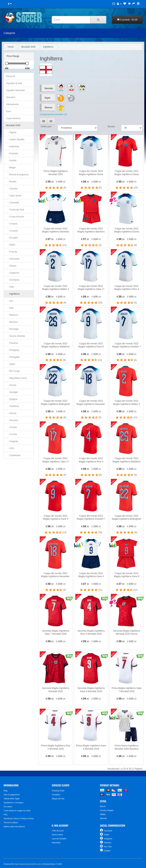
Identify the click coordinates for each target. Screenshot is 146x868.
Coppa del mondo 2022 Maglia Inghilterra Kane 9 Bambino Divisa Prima (91, 576)
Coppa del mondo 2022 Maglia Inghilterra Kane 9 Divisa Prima (91, 347)
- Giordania (13, 280)
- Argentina (13, 146)
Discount (11, 76)
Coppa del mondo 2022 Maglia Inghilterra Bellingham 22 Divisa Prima (56, 404)
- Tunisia (11, 427)
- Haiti (10, 287)
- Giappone (13, 273)
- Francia (12, 252)
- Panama (12, 343)
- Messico (12, 322)
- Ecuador (12, 238)
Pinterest (108, 843)
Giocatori (11, 97)
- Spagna (12, 399)
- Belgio (11, 168)
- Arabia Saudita (15, 139)
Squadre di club (14, 83)
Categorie (9, 33)
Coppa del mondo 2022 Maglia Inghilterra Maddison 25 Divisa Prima (56, 347)
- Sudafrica (13, 406)
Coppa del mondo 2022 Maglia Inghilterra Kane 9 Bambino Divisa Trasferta (127, 576)
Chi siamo (8, 807)
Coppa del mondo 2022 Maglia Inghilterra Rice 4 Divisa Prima (127, 289)
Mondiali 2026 (28, 47)
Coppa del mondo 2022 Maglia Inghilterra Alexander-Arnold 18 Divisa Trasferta (56, 576)
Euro (8, 111)
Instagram (108, 839)
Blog (6, 791)
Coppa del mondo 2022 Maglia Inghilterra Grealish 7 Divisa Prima (127, 347)
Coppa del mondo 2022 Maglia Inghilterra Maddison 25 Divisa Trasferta (127, 462)
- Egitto (11, 245)
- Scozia (11, 385)
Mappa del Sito (58, 799)
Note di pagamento (12, 795)
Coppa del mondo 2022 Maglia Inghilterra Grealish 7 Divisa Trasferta (91, 519)
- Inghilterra (13, 294)
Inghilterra (48, 47)
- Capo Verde (14, 196)
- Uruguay (12, 441)
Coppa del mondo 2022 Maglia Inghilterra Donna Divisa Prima (127, 232)
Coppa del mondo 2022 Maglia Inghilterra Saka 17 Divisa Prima (91, 289)
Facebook (108, 831)
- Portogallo (13, 357)
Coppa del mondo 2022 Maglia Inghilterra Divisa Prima (91, 174)
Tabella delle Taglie (12, 799)
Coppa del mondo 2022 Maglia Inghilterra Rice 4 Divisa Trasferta (91, 462)
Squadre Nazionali (15, 90)
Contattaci (56, 795)
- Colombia (13, 203)
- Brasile (11, 182)
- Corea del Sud (15, 210)
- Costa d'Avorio (15, 217)
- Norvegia (12, 329)
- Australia (12, 153)
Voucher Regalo (107, 810)
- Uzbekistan (13, 455)
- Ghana (11, 266)
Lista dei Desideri (59, 839)
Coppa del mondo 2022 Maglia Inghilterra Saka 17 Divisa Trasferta (56, 462)
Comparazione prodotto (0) (53, 114)
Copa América (13, 118)
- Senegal (12, 392)
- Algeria (11, 132)
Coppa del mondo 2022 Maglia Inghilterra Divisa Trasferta (127, 174)
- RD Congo (13, 371)
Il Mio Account (58, 831)
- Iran (10, 301)
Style (47, 98)
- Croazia (12, 224)
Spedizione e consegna (13, 803)
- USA (10, 448)
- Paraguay (13, 350)
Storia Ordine (57, 835)
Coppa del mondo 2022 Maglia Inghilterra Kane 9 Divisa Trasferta (56, 519)
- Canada (12, 189)
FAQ (6, 815)
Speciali (103, 818)
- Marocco (12, 315)
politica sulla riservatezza (14, 827)
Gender (49, 88)
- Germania (13, 259)
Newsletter (56, 843)
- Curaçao (12, 231)
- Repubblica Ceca (16, 378)
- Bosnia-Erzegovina (17, 175)
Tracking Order (58, 791)
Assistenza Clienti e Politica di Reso (19, 819)
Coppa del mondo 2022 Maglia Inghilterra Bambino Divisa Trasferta (91, 232)
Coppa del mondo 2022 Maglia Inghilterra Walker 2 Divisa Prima (56, 289)
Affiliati (103, 814)
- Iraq (10, 308)
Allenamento (12, 104)
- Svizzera (12, 420)
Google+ (107, 851)
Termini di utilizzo (11, 823)
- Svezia (11, 413)
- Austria (11, 161)
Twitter (107, 835)
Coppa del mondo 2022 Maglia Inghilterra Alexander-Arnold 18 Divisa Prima (91, 404)
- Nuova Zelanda (15, 336)
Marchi (103, 806)
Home (11, 47)
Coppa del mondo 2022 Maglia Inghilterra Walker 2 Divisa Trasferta (127, 404)
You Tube (108, 847)
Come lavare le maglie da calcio (17, 811)
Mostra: (111, 127)
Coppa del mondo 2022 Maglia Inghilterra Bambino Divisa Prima (56, 232)
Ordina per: (46, 127)
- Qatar (11, 364)
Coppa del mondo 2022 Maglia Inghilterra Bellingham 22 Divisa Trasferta (127, 519)
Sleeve (48, 107)
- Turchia (12, 434)
